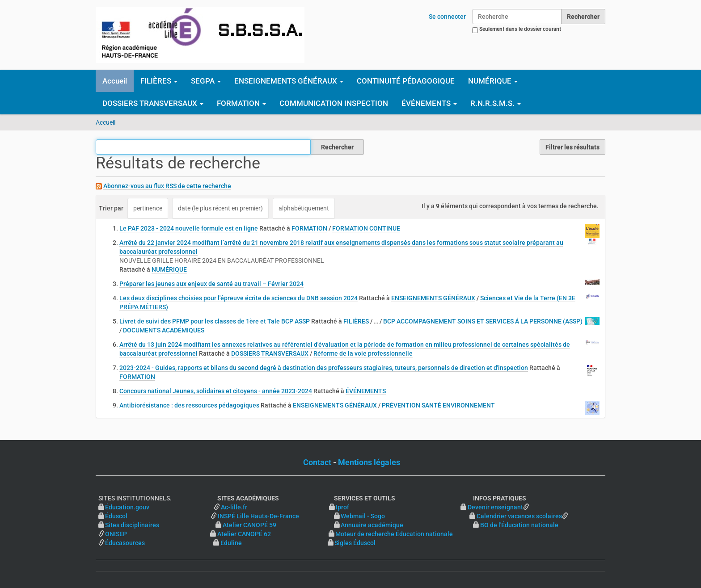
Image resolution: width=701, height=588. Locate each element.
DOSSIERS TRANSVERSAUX (270, 353)
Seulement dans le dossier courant (520, 29)
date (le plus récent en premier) (220, 208)
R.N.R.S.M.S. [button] (496, 103)
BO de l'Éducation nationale (519, 525)
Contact (317, 462)
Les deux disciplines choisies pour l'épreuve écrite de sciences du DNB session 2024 (239, 298)
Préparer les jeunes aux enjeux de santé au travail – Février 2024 (211, 284)
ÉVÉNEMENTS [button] (429, 103)
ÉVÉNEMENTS (366, 391)
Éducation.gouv (127, 507)
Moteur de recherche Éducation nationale (394, 534)
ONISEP (116, 534)
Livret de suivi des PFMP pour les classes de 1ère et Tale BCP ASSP (215, 321)
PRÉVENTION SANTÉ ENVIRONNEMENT (438, 405)
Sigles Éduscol (355, 543)
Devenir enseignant (495, 507)
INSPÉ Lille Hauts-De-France (258, 516)
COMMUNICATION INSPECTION (334, 103)
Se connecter (447, 17)
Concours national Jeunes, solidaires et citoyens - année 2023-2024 (216, 391)
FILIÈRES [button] (159, 81)
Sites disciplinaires (132, 525)
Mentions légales (369, 462)
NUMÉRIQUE (169, 269)
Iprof (342, 507)
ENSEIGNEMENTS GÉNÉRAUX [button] (289, 81)
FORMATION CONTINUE (366, 228)
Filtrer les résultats (572, 147)
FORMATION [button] (241, 103)
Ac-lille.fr (234, 507)
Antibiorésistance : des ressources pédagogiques (189, 405)
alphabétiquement (304, 208)
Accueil (115, 81)
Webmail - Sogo (363, 516)
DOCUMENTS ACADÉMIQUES (164, 330)
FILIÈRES (356, 321)
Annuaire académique (407, 525)
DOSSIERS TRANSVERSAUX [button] (153, 103)
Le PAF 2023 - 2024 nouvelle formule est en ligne (189, 228)
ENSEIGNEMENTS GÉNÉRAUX (433, 298)
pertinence (148, 208)
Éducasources (125, 543)
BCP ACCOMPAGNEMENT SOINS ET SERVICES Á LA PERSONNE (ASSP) (483, 321)
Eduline (231, 543)
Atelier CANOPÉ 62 (244, 534)
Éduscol (157, 516)
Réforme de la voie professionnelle (363, 353)
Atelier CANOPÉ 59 (249, 525)
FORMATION (309, 228)
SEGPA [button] (206, 81)
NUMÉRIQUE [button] (493, 81)
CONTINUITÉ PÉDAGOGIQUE (406, 81)
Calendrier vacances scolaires (519, 516)
